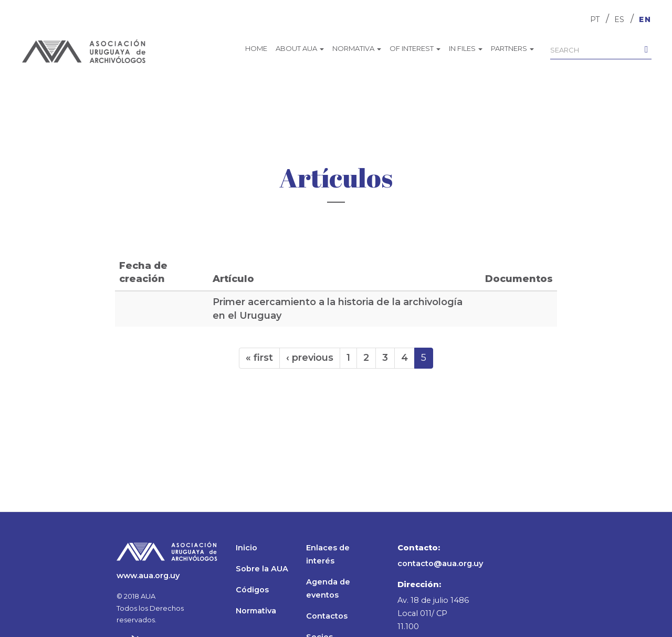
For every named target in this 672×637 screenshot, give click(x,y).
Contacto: (419, 548)
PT (595, 19)
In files (466, 48)
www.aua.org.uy (148, 576)
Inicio (246, 548)
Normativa (357, 48)
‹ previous (310, 358)
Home (256, 48)
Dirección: (419, 584)
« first (259, 358)
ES (619, 19)
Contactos (327, 616)
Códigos (252, 590)
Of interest (415, 48)
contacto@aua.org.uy (440, 563)
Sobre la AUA (262, 569)
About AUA (300, 48)
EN (645, 19)
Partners (512, 48)
